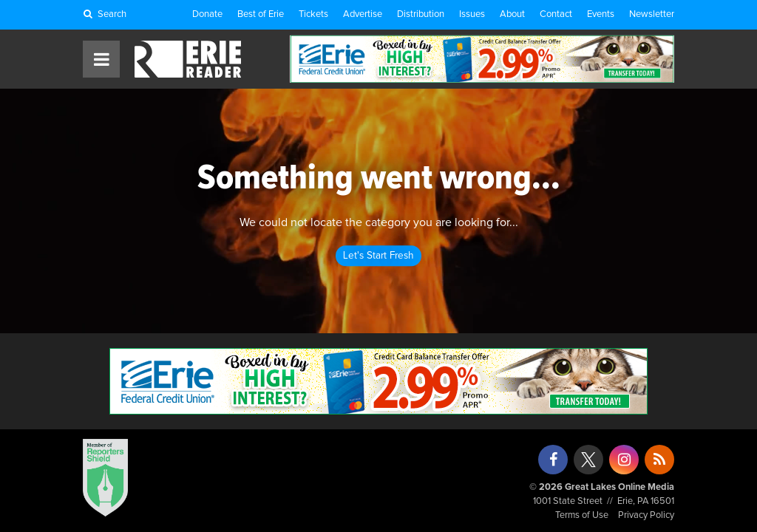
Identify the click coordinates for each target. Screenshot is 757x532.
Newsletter (652, 14)
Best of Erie (261, 14)
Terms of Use (582, 515)
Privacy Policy (646, 515)
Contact (556, 14)
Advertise (363, 14)
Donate (207, 14)
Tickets (313, 14)
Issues (472, 14)
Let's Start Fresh (378, 256)
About (512, 14)
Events (601, 14)
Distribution (421, 14)
